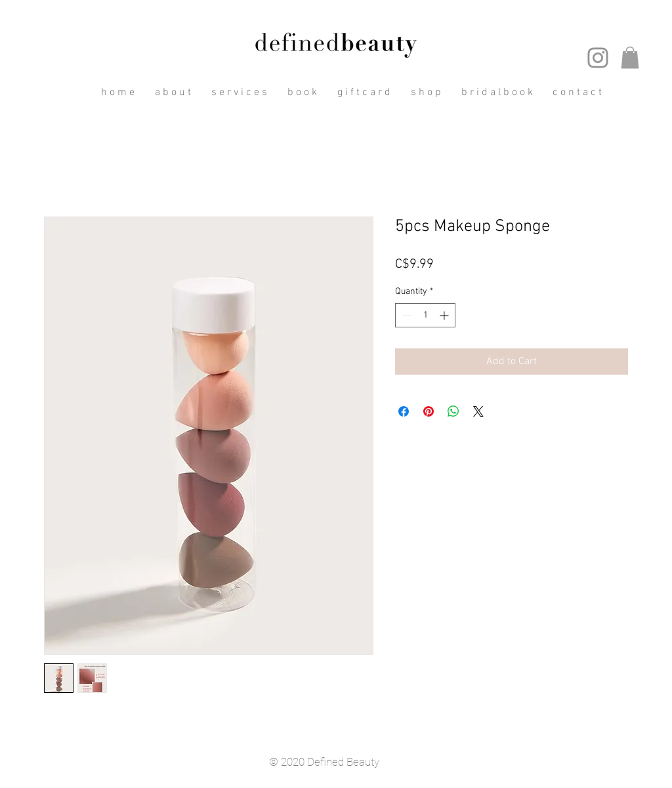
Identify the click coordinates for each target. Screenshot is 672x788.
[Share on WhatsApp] (453, 411)
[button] (630, 57)
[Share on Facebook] (404, 411)
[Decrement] (405, 315)
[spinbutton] (425, 315)
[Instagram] (598, 58)
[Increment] (445, 315)
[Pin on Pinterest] (429, 411)
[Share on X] (478, 411)
